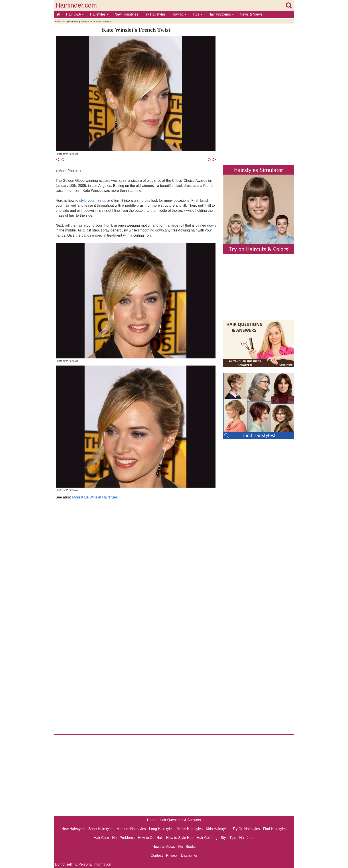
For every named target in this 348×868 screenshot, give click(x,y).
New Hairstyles (126, 14)
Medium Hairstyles (131, 829)
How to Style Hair (180, 838)
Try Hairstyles (155, 14)
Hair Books (187, 847)
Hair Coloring (207, 838)
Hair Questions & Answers (180, 820)
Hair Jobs (247, 838)
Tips (197, 14)
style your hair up (93, 201)
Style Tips (228, 838)
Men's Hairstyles (190, 829)
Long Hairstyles (161, 829)
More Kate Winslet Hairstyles (95, 497)
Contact (157, 855)
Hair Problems (221, 14)
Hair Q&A (75, 14)
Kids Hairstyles (218, 829)
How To (179, 14)
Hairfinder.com (76, 5)
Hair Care (101, 838)
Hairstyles (99, 14)
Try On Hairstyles (246, 829)
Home (58, 21)
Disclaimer (189, 855)
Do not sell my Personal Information (83, 864)
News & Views (251, 14)
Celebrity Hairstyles (81, 21)
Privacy (172, 855)
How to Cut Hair (150, 838)
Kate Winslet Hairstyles (101, 21)
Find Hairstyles (275, 829)
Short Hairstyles (101, 829)
